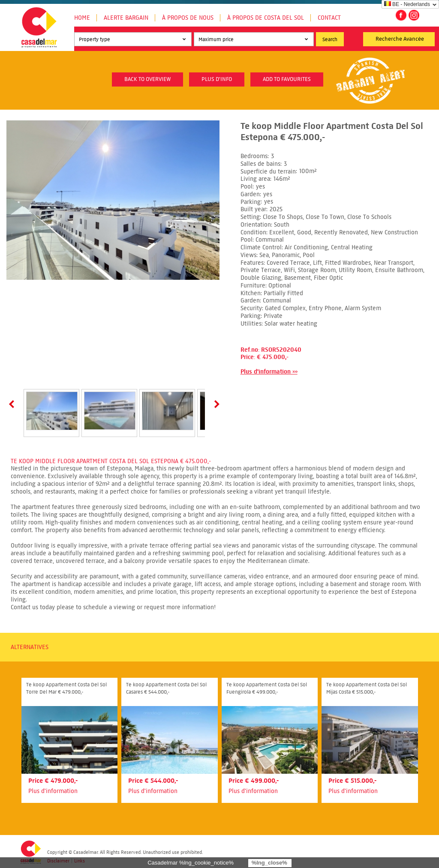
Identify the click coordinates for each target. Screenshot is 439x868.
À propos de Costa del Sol (266, 18)
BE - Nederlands (407, 4)
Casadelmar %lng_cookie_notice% (191, 863)
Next (215, 404)
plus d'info (217, 79)
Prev (13, 404)
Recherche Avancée (400, 39)
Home (82, 18)
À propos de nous (188, 18)
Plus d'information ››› (269, 372)
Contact (329, 18)
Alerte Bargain (126, 18)
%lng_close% (269, 863)
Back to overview (147, 79)
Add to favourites (287, 79)
